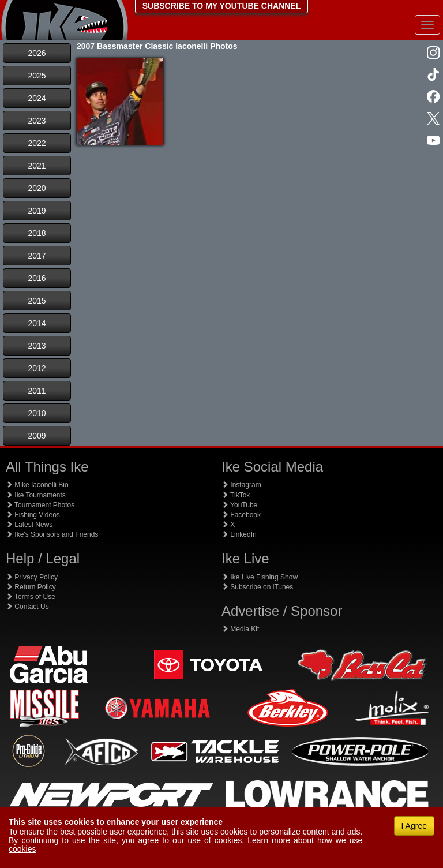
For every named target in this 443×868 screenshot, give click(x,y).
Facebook (241, 515)
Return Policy (31, 587)
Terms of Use (31, 597)
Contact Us (27, 607)
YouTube (239, 505)
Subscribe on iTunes (257, 587)
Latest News (29, 525)
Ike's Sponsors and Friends (52, 534)
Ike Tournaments (36, 495)
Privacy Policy (32, 577)
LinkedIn (239, 534)
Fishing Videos (33, 515)
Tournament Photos (40, 505)
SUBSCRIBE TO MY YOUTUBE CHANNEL (222, 6)
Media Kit (240, 629)
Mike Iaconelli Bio (37, 485)
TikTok (236, 495)
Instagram (241, 485)
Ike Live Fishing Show (260, 577)
